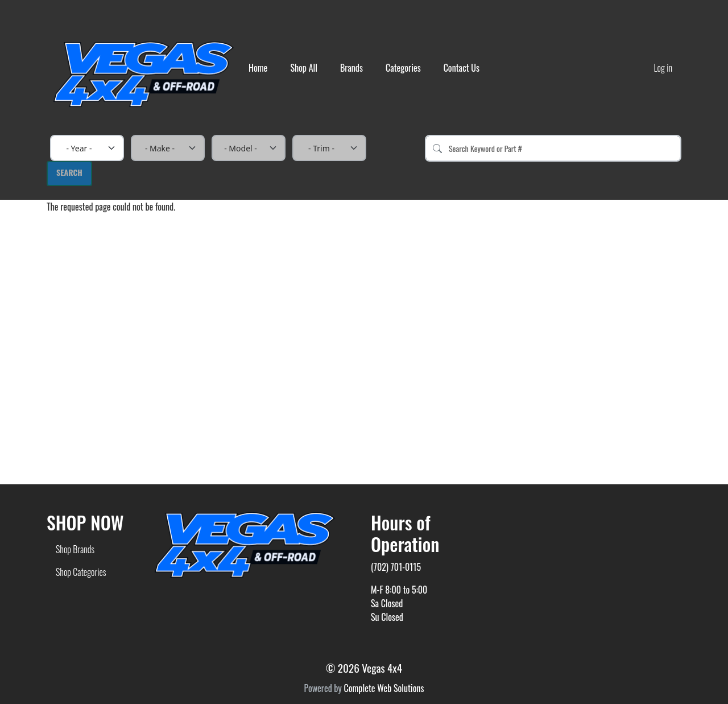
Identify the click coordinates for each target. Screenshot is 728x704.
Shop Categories (81, 572)
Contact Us (462, 68)
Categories (403, 68)
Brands (351, 68)
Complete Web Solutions (384, 688)
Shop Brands (75, 549)
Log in (663, 68)
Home (258, 68)
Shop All (304, 68)
